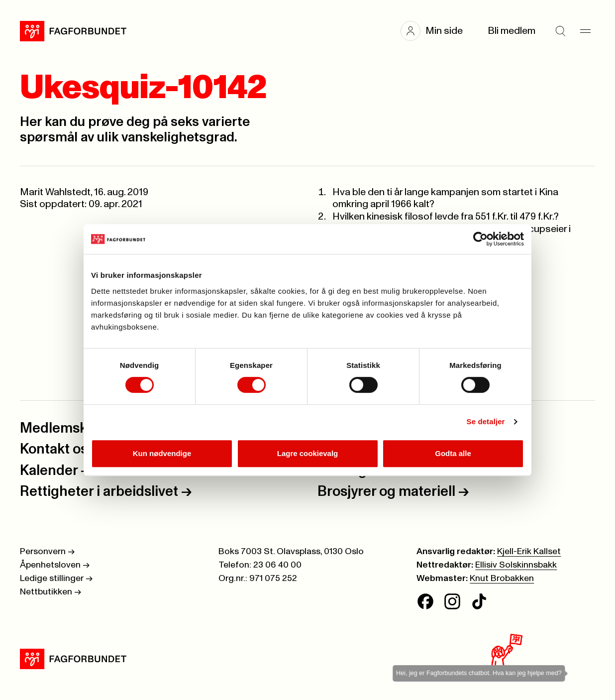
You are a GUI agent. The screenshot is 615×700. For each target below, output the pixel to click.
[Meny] (585, 31)
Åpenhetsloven (55, 565)
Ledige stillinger (56, 579)
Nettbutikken (51, 592)
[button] (437, 31)
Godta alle (453, 453)
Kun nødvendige (162, 453)
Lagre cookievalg (308, 453)
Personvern (47, 552)
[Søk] (560, 31)
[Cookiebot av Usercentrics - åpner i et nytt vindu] (480, 239)
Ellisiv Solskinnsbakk (516, 565)
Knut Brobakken (502, 579)
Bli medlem (512, 31)
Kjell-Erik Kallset (529, 552)
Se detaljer (486, 421)
